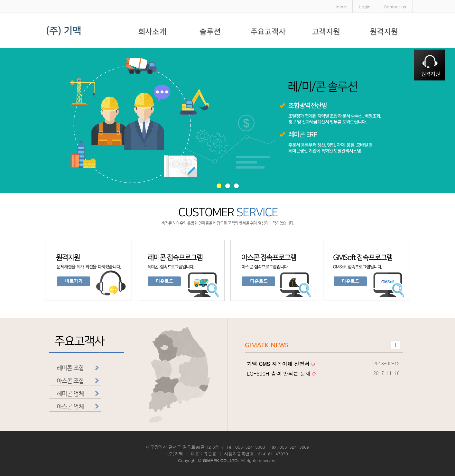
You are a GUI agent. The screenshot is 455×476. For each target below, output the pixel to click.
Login (365, 6)
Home (340, 6)
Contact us (395, 6)
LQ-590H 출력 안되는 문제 (279, 373)
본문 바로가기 (0, 0)
